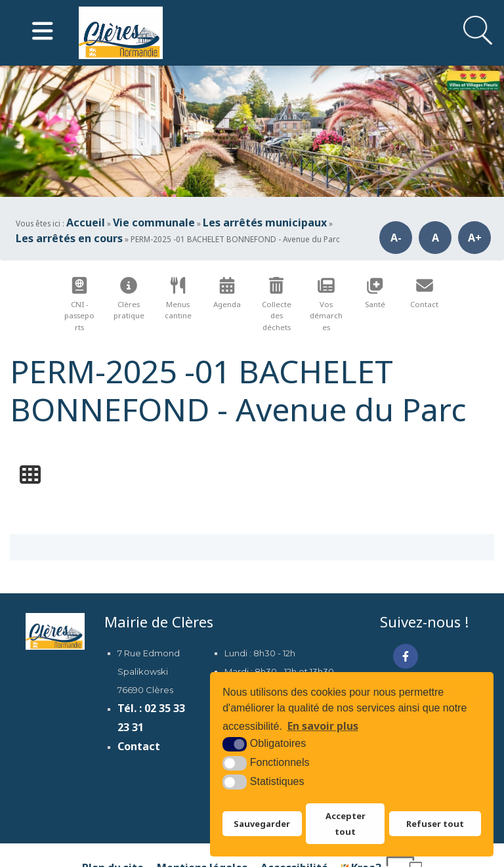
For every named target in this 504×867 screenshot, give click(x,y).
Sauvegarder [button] (262, 824)
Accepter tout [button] (346, 824)
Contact (139, 746)
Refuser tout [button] (435, 824)
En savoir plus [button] (323, 726)
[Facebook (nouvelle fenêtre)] (406, 656)
